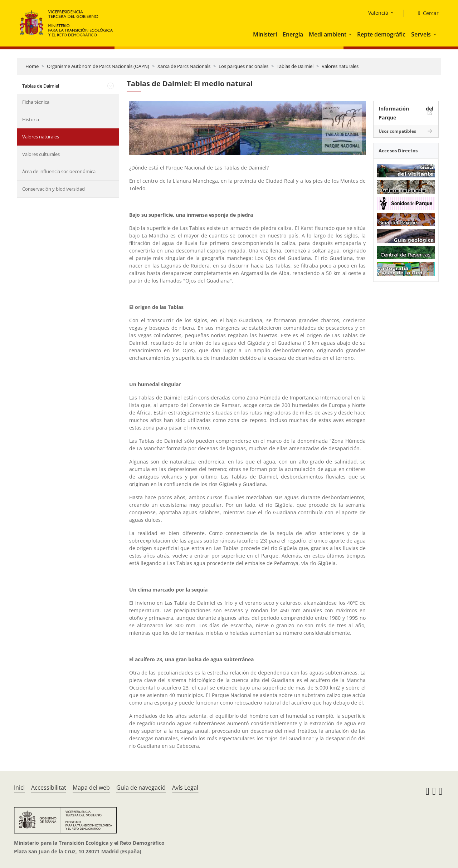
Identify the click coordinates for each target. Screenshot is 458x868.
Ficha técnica (36, 102)
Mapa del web (91, 788)
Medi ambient (328, 34)
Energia (293, 34)
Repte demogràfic (381, 34)
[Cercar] (426, 13)
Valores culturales (41, 154)
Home (32, 66)
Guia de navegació (141, 788)
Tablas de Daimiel (295, 66)
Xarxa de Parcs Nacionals (184, 66)
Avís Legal (185, 788)
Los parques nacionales (243, 66)
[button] (351, 34)
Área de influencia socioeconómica (59, 171)
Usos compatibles (397, 131)
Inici (19, 788)
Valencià (378, 13)
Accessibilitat (49, 788)
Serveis (421, 34)
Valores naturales (340, 66)
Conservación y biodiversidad (53, 189)
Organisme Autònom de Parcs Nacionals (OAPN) (98, 66)
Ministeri (265, 34)
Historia (31, 119)
